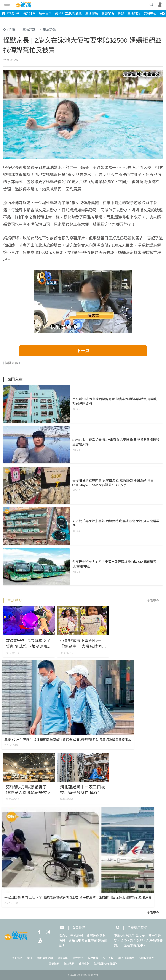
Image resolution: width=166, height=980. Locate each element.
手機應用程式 (137, 927)
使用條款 (84, 964)
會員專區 (63, 958)
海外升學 (29, 13)
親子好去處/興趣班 (69, 13)
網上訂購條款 (126, 958)
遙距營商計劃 (45, 958)
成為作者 (93, 958)
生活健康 (92, 13)
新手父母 (45, 13)
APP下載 (108, 958)
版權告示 (54, 964)
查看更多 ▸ (155, 601)
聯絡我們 (69, 964)
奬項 (30, 958)
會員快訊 (79, 927)
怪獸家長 (11, 363)
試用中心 (150, 13)
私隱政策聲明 (146, 958)
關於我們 (17, 958)
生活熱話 (134, 13)
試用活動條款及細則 (106, 964)
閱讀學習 (108, 13)
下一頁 (83, 351)
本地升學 (13, 13)
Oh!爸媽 (9, 29)
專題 (121, 13)
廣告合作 (78, 958)
